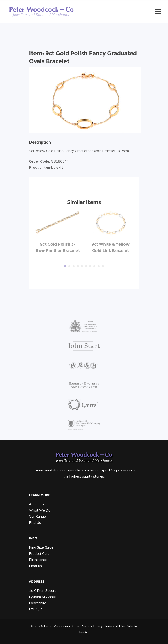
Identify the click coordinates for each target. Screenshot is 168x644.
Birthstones (38, 560)
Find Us (35, 522)
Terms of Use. (115, 626)
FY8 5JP (35, 609)
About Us (37, 504)
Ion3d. (84, 632)
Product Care (39, 553)
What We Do (40, 510)
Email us (35, 566)
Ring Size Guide (41, 547)
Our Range (37, 516)
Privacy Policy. (92, 626)
